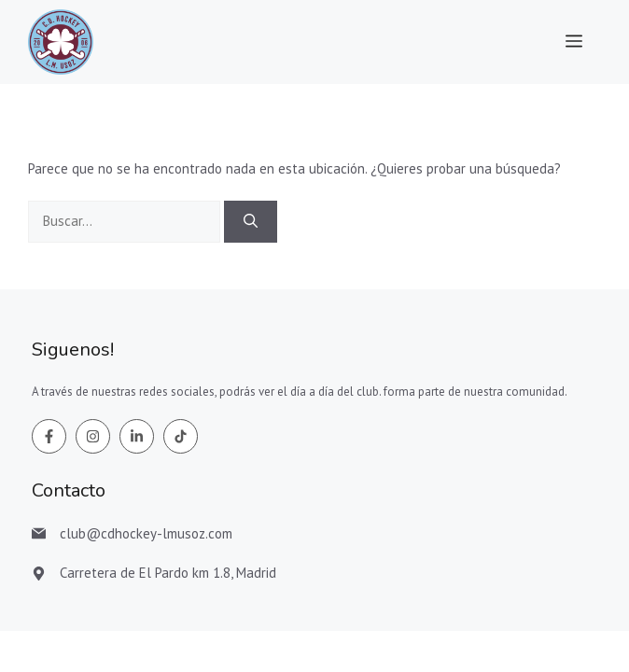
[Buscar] (251, 222)
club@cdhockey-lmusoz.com (146, 533)
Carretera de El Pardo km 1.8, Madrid (168, 573)
